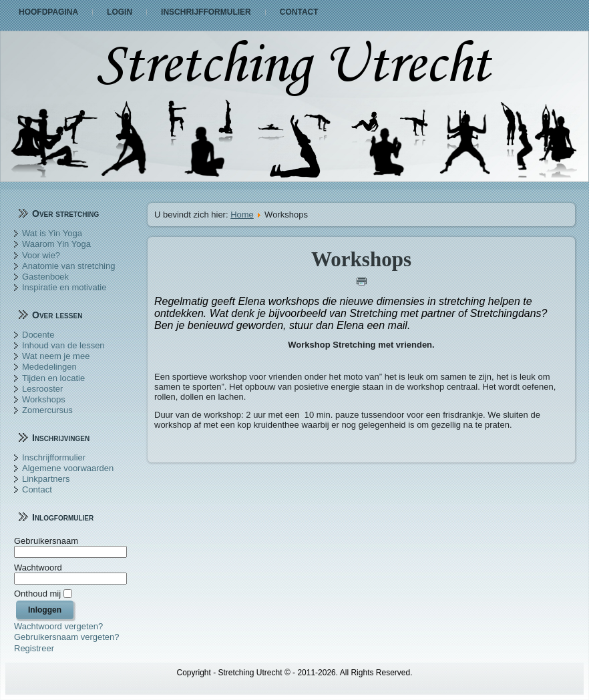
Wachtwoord (38, 568)
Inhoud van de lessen (63, 345)
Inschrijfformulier (206, 12)
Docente (38, 335)
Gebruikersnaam (46, 541)
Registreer (34, 648)
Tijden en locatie (53, 378)
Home (242, 215)
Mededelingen (49, 367)
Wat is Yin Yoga (52, 233)
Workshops (44, 399)
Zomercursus (47, 410)
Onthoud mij (37, 594)
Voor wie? (41, 255)
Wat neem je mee (56, 356)
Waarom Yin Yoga (56, 244)
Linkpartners (46, 479)
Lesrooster (42, 389)
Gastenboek (45, 277)
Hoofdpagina (48, 12)
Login (120, 12)
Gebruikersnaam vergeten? (67, 637)
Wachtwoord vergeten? (58, 626)
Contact (299, 12)
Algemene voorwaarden (68, 468)
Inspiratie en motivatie (64, 287)
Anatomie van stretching (68, 266)
